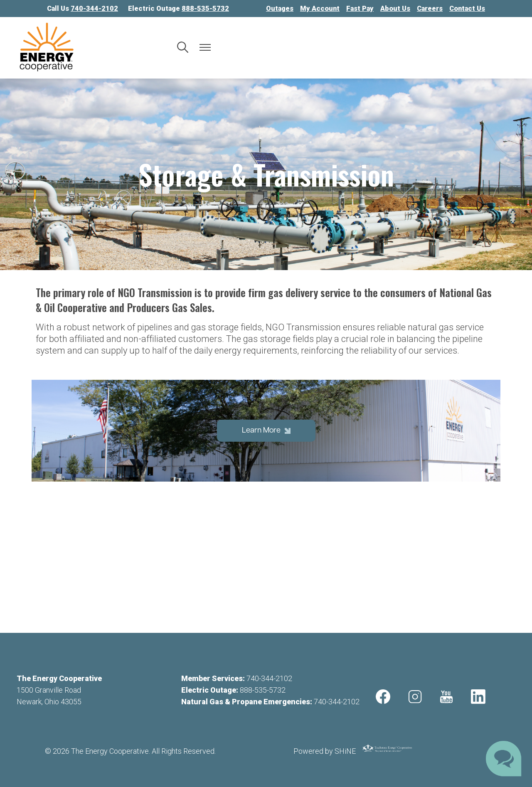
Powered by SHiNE (325, 751)
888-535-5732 (263, 690)
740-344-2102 (269, 678)
